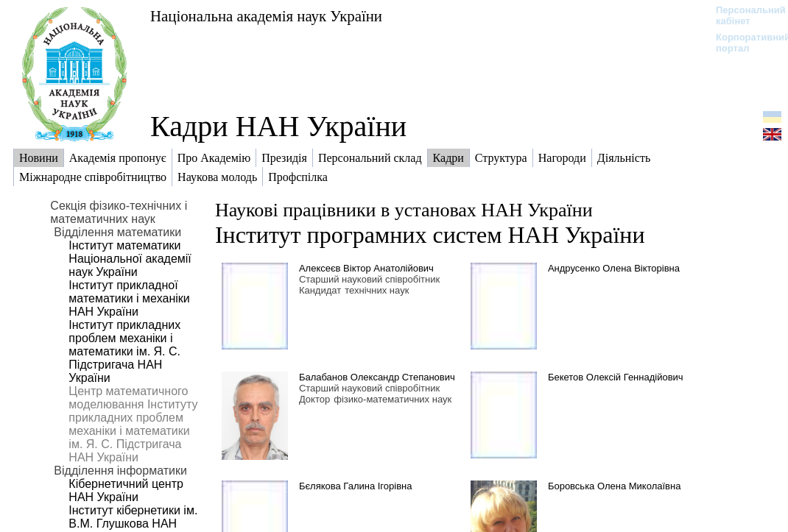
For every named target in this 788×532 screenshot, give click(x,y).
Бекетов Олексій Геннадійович (616, 377)
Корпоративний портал (743, 43)
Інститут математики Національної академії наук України (130, 259)
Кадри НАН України (278, 126)
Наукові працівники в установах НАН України (404, 210)
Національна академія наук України (266, 16)
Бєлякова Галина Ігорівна (356, 486)
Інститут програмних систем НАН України (430, 235)
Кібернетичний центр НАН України (126, 490)
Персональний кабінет (743, 15)
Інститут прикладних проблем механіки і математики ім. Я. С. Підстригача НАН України (124, 351)
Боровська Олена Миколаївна (614, 486)
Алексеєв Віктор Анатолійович (366, 268)
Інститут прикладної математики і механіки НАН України (129, 298)
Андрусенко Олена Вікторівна (614, 268)
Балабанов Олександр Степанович (377, 377)
